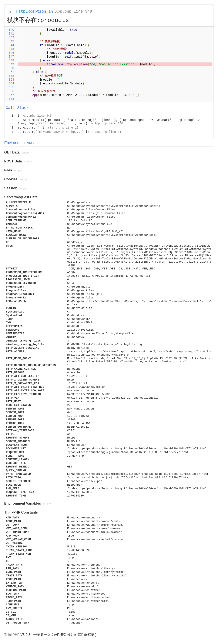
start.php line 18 (63, 128)
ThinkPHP (12, 635)
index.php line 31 (106, 132)
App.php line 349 (74, 12)
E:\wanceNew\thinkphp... (60, 132)
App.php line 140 (109, 123)
